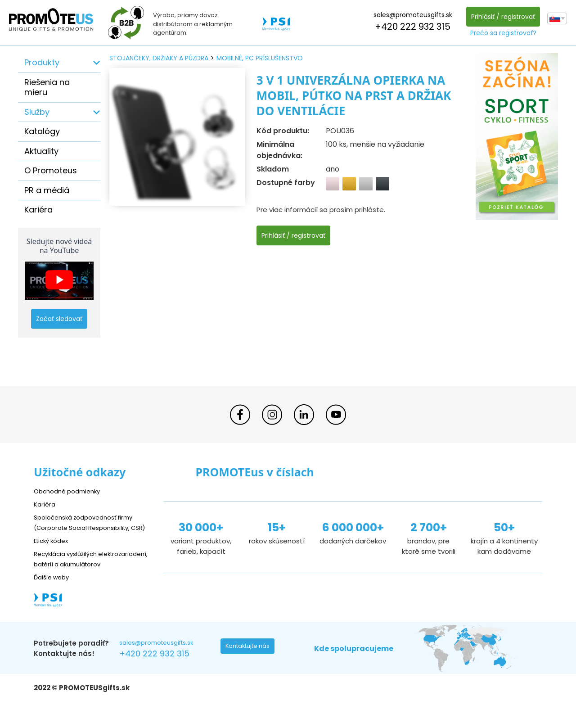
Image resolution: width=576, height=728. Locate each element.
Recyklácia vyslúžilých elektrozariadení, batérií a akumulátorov (77, 574)
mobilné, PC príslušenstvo (260, 58)
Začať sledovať (59, 319)
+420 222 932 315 (410, 27)
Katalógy (42, 131)
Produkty (42, 62)
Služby (37, 112)
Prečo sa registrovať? (501, 33)
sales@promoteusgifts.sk (411, 15)
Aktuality (41, 151)
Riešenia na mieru (47, 87)
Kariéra (38, 210)
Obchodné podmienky (71, 491)
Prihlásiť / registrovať (501, 17)
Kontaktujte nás (250, 669)
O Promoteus (51, 170)
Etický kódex (54, 550)
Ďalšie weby (54, 597)
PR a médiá (47, 190)
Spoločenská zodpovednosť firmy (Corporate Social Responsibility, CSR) (90, 527)
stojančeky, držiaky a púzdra (159, 58)
